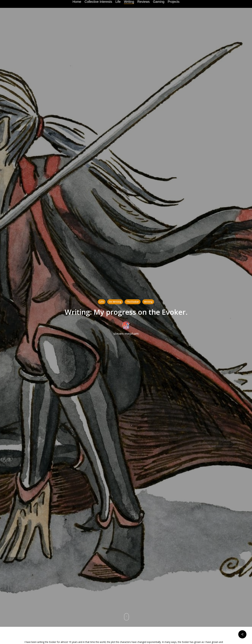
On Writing (115, 302)
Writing (148, 302)
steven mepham (126, 334)
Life (102, 302)
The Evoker (133, 302)
